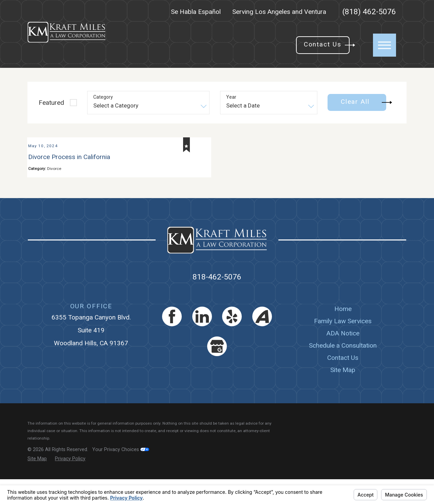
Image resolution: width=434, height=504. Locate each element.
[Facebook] (172, 341)
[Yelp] (232, 341)
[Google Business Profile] (217, 371)
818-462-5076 (217, 302)
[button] (384, 45)
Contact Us (343, 382)
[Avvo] (262, 341)
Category (103, 97)
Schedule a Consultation (343, 370)
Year (231, 97)
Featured (51, 103)
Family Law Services (343, 346)
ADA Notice (343, 358)
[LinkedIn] (202, 341)
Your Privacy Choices (121, 474)
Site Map (343, 395)
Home (343, 334)
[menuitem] (343, 334)
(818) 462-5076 (369, 12)
